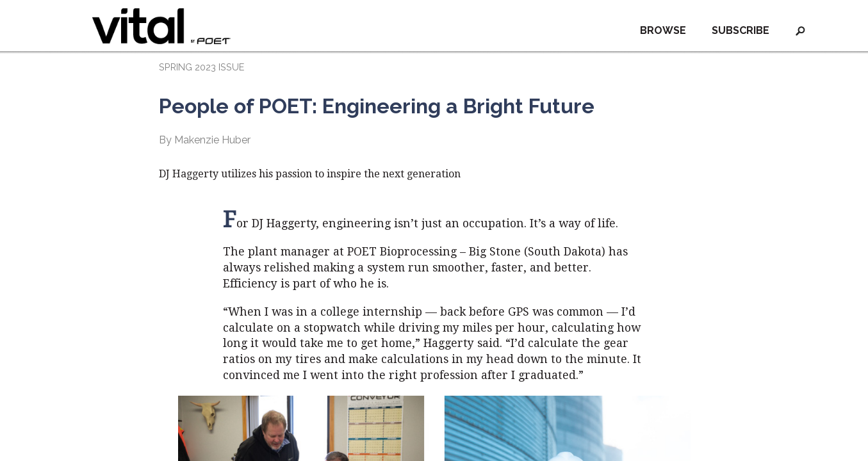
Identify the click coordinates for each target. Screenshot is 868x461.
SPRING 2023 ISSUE (201, 67)
